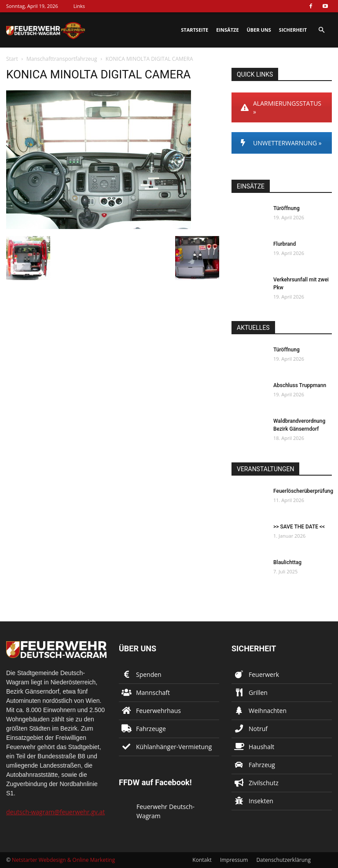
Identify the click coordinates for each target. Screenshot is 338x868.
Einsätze (227, 30)
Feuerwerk (264, 674)
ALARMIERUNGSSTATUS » (281, 107)
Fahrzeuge (151, 729)
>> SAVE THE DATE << (299, 527)
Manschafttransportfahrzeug (62, 59)
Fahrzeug (262, 765)
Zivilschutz (264, 783)
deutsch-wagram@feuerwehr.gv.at (55, 812)
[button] (321, 30)
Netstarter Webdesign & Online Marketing (63, 860)
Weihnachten (268, 711)
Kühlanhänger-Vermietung (174, 747)
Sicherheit (293, 30)
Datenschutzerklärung (283, 860)
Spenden (149, 674)
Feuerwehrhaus (158, 711)
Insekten (261, 801)
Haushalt (261, 747)
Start (12, 59)
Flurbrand (285, 244)
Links (79, 6)
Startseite (195, 30)
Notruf (258, 729)
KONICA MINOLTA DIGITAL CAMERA (98, 74)
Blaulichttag (287, 562)
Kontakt (202, 860)
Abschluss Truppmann (300, 385)
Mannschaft (153, 693)
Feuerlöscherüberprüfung (303, 491)
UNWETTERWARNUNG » (281, 143)
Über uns (259, 30)
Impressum (234, 860)
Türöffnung (287, 208)
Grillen (258, 693)
